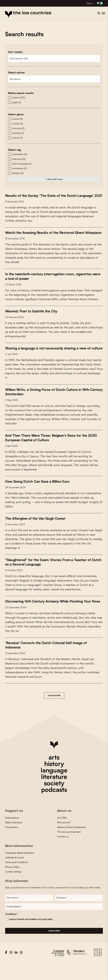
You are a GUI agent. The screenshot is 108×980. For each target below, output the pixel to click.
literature (54, 794)
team (69, 849)
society (54, 800)
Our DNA (62, 835)
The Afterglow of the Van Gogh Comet (37, 531)
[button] (54, 98)
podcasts (54, 807)
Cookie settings (13, 889)
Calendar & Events (15, 875)
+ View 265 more (54, 179)
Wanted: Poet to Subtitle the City (33, 320)
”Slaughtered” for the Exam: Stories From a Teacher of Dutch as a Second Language (51, 575)
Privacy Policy (12, 884)
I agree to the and (31, 937)
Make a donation (14, 840)
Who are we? (64, 840)
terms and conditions (28, 937)
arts (54, 774)
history (54, 781)
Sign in (90, 3)
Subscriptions (12, 835)
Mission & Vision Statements (71, 844)
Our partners (12, 844)
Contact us (63, 854)
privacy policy (47, 937)
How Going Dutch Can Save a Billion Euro (39, 494)
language (54, 787)
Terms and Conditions (16, 879)
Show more (54, 713)
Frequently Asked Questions (20, 870)
